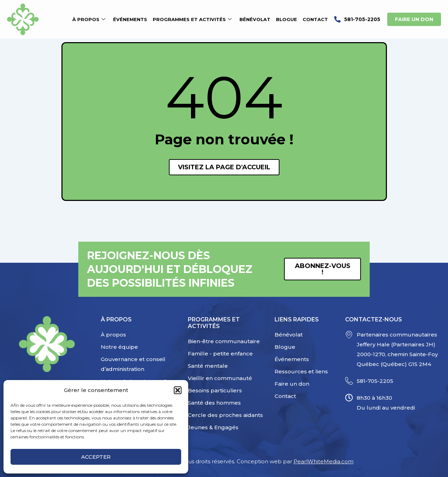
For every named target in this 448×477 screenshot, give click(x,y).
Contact (315, 19)
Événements (130, 19)
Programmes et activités (192, 19)
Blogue (286, 19)
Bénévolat (255, 19)
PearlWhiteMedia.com (324, 461)
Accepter (96, 457)
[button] (178, 390)
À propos (89, 19)
